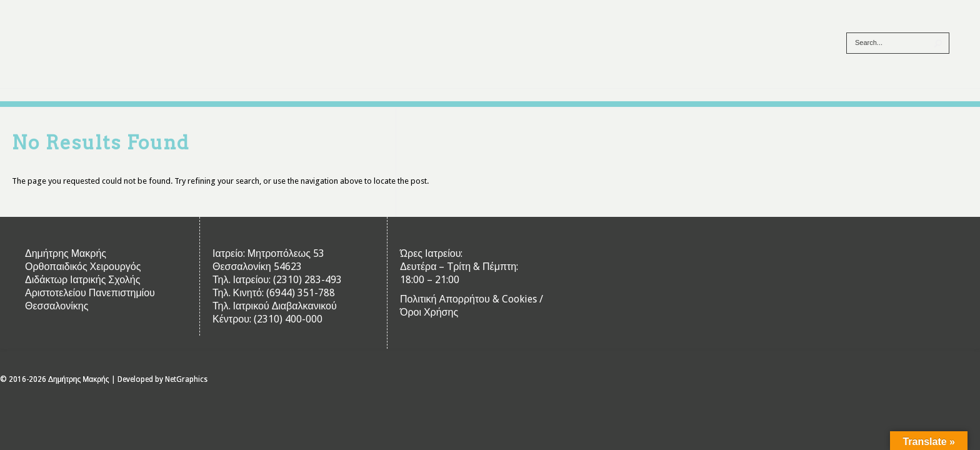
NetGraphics (186, 379)
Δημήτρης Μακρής (79, 379)
